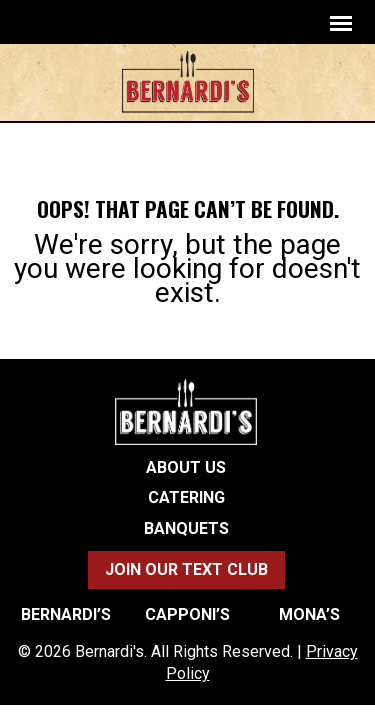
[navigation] (341, 23)
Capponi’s (187, 615)
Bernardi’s (66, 615)
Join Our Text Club (186, 569)
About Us (186, 468)
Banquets (186, 529)
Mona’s (309, 615)
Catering (186, 498)
